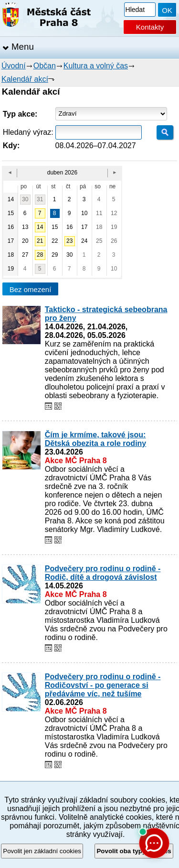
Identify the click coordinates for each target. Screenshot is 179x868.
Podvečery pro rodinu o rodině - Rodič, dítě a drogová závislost (103, 573)
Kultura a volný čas (96, 66)
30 (25, 199)
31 (40, 199)
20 (25, 241)
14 (40, 227)
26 (114, 241)
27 (25, 255)
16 (69, 227)
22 (55, 241)
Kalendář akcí (25, 79)
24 (84, 241)
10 (84, 213)
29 (55, 255)
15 (55, 227)
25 (99, 241)
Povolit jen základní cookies (42, 851)
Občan (45, 66)
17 (84, 227)
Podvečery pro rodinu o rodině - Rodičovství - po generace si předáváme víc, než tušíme (103, 685)
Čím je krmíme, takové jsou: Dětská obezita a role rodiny (96, 439)
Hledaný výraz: (28, 132)
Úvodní (14, 66)
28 (40, 255)
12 (114, 213)
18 (99, 227)
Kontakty (150, 27)
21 (40, 241)
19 (114, 227)
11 (99, 213)
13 (25, 227)
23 (69, 241)
